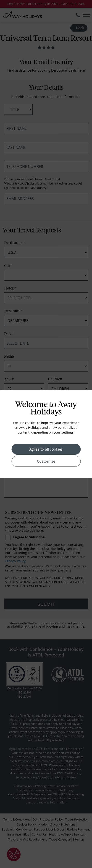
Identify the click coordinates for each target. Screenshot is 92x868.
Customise (46, 461)
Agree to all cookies (46, 449)
